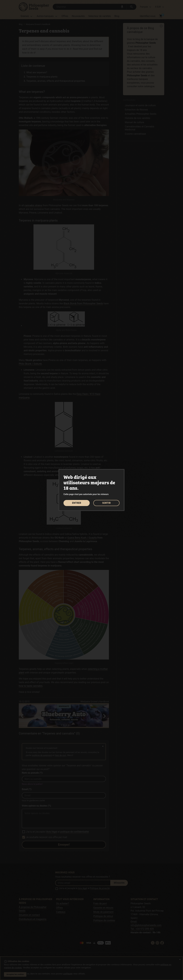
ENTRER (77, 503)
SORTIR (106, 503)
